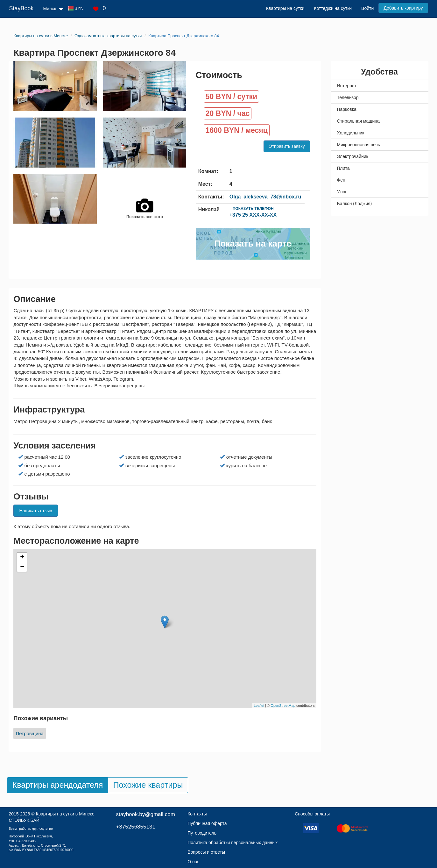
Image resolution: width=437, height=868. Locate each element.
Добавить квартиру (403, 8)
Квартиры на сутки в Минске (65, 814)
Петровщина (30, 733)
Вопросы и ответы (206, 852)
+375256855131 (135, 827)
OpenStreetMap (283, 706)
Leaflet (259, 706)
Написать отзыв (35, 511)
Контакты (197, 814)
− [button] (22, 567)
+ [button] (22, 557)
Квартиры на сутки (285, 8)
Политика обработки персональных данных (233, 843)
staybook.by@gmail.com (145, 814)
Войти (367, 8)
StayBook (21, 8)
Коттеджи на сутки (333, 8)
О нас (193, 862)
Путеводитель (202, 833)
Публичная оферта (207, 823)
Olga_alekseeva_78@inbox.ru (265, 197)
